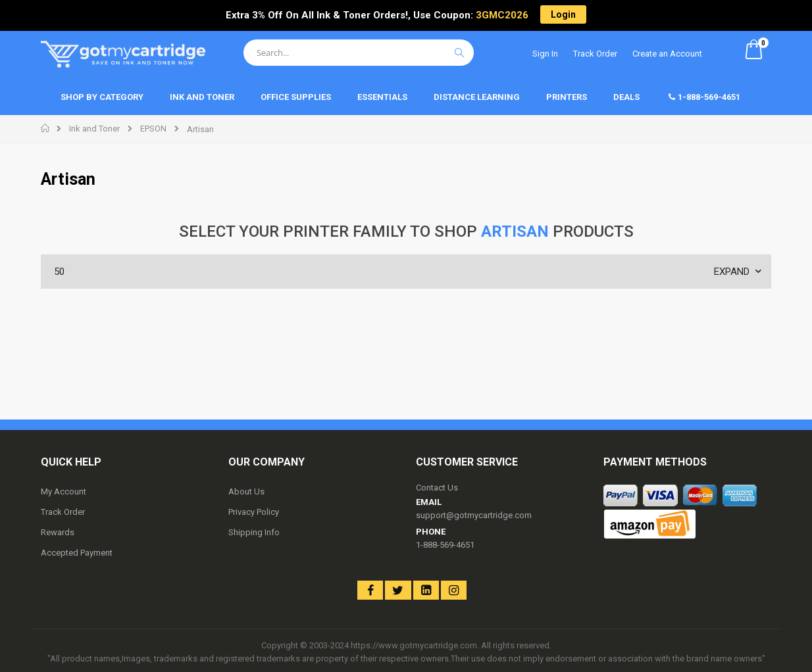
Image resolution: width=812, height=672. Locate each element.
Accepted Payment (77, 553)
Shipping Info (254, 532)
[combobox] (359, 53)
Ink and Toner (94, 129)
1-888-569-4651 (445, 545)
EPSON (153, 129)
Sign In (545, 54)
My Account (63, 492)
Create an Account (667, 54)
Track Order (595, 54)
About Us (246, 492)
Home (46, 128)
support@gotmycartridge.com (474, 515)
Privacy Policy (254, 512)
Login (563, 14)
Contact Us (437, 488)
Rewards (58, 532)
